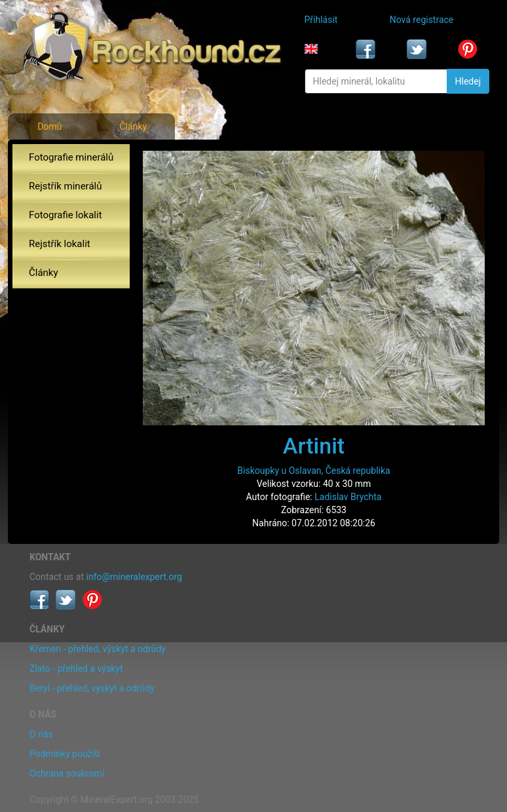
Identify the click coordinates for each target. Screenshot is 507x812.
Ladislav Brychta (348, 497)
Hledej (468, 81)
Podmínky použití (65, 754)
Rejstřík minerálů (65, 186)
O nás (41, 734)
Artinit (314, 446)
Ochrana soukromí (67, 773)
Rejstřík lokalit (60, 244)
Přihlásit (321, 20)
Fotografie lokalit (66, 215)
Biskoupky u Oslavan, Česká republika (313, 471)
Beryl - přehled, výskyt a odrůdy (92, 688)
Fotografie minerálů (71, 157)
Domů (49, 126)
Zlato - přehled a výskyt (76, 668)
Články (133, 126)
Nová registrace (422, 20)
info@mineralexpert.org (134, 577)
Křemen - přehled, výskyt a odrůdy (98, 649)
